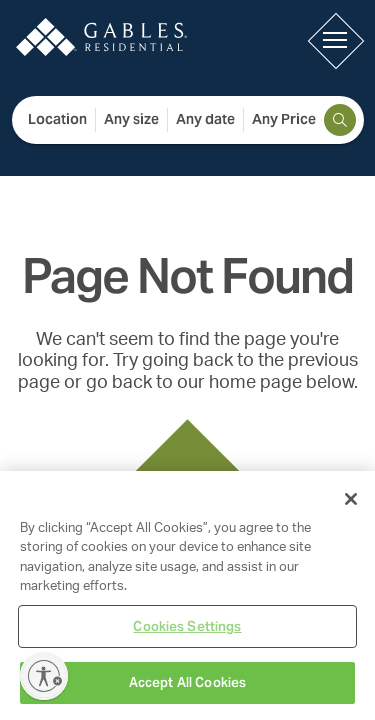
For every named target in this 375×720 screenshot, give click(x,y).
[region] (187, 595)
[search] (340, 120)
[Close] (351, 499)
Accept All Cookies (187, 682)
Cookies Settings (187, 626)
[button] (335, 40)
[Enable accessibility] (44, 676)
